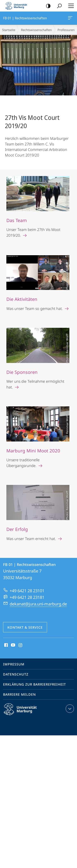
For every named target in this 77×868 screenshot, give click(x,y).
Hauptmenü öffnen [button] (70, 6)
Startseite (9, 30)
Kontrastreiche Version (47, 6)
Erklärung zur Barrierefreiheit (34, 684)
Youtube (13, 645)
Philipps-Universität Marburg (24, 713)
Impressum (14, 664)
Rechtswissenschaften (36, 30)
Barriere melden (19, 694)
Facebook (6, 645)
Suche (58, 6)
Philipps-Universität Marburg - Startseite (17, 6)
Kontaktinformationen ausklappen (69, 709)
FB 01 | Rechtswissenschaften (70, 19)
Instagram (21, 645)
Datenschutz (16, 674)
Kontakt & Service (25, 627)
